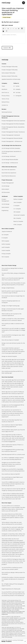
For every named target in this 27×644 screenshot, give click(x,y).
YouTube (17, 92)
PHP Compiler (5, 241)
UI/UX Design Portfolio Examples (11, 148)
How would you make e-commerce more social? (13, 324)
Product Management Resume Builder (12, 138)
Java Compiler (18, 202)
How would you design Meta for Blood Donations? (12, 269)
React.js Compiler (18, 221)
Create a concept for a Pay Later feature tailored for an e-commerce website (13, 320)
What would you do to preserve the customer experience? (12, 315)
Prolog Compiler (6, 254)
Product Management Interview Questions (13, 121)
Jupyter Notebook (7, 231)
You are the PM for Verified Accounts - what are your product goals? (12, 568)
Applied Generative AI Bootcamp (11, 79)
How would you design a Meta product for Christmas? (13, 573)
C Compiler (17, 206)
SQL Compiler (17, 218)
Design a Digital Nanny (8, 288)
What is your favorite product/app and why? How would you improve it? (13, 279)
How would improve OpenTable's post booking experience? (12, 478)
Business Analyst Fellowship (10, 76)
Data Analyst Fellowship (8, 73)
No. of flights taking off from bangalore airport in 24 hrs (13, 585)
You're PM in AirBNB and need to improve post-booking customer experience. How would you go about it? (13, 484)
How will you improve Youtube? (10, 340)
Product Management (8, 183)
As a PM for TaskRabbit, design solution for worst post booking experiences (13, 459)
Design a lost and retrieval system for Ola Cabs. (13, 344)
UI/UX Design (6, 186)
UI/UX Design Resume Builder (10, 160)
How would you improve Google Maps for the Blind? (13, 297)
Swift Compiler (6, 247)
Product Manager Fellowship (10, 67)
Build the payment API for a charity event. (13, 454)
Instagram (18, 96)
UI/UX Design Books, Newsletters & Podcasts (11, 152)
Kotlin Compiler (6, 244)
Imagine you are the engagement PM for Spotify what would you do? (13, 406)
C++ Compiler (17, 209)
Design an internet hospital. (9, 356)
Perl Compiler (5, 257)
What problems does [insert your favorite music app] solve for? (13, 431)
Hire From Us (5, 92)
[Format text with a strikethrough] (19, 28)
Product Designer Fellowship (10, 70)
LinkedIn (17, 89)
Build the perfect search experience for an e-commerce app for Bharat (13, 292)
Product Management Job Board (11, 135)
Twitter (16, 86)
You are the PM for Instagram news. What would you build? (13, 336)
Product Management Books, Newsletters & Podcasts (13, 128)
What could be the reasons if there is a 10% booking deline (12, 446)
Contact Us (5, 105)
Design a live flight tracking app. (11, 306)
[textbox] (13, 38)
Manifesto (4, 89)
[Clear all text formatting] (22, 28)
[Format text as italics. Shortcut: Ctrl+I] (11, 28)
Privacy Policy (6, 96)
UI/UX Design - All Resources (10, 163)
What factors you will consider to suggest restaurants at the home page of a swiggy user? (13, 330)
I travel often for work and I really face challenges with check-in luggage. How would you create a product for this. (13, 529)
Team (3, 86)
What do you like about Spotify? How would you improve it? (12, 421)
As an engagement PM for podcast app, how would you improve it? (13, 450)
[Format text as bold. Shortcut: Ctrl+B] (8, 28)
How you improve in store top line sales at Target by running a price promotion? (13, 490)
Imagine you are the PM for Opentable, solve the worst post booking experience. (13, 470)
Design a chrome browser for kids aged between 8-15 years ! (13, 310)
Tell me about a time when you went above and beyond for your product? (12, 523)
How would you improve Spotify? (11, 474)
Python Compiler (18, 199)
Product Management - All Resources (12, 141)
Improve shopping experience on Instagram (11, 302)
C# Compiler (17, 212)
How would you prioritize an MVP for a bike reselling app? (12, 372)
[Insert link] (16, 28)
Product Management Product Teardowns (13, 132)
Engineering (5, 210)
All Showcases (6, 192)
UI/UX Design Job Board (9, 156)
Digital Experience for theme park (11, 589)
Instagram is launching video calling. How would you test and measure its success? (13, 535)
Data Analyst (5, 189)
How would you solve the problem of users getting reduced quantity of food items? (13, 284)
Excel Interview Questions (9, 173)
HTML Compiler (18, 225)
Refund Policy (6, 102)
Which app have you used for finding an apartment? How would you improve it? (13, 393)
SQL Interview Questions (9, 170)
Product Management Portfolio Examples (13, 124)
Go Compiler (5, 235)
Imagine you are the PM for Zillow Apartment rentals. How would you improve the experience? (11, 464)
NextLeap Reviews (7, 112)
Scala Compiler (6, 250)
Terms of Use (5, 99)
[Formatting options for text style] (4, 28)
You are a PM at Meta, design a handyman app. (13, 274)
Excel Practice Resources (9, 176)
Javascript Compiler (19, 215)
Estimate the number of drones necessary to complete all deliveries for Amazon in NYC (13, 579)
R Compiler (5, 238)
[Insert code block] (13, 28)
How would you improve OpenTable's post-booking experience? (12, 426)
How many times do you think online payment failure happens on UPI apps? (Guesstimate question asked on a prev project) (13, 517)
